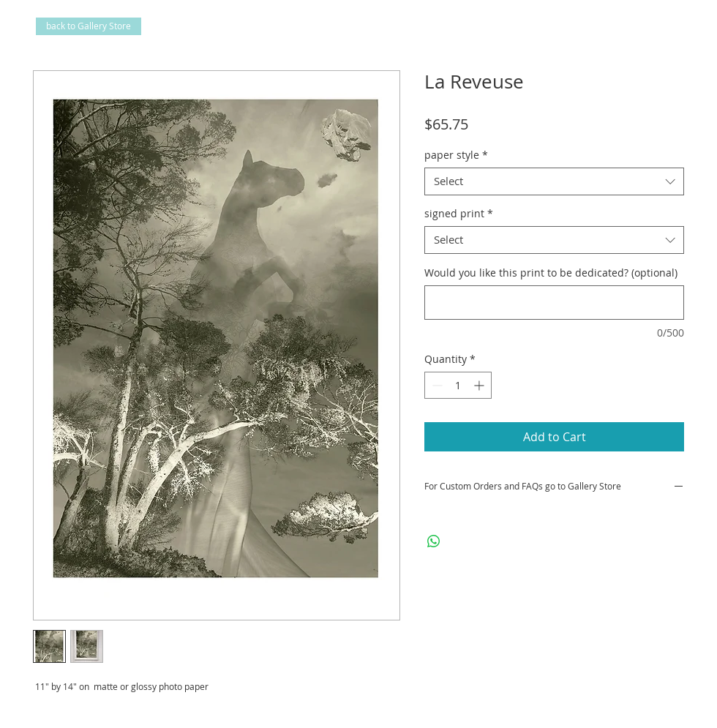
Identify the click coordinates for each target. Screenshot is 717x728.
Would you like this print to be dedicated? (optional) (551, 273)
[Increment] (480, 385)
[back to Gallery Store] (89, 26)
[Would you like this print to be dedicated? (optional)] (554, 303)
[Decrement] (436, 385)
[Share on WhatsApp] (434, 541)
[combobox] (554, 181)
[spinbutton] (458, 385)
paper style (456, 155)
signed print (459, 214)
